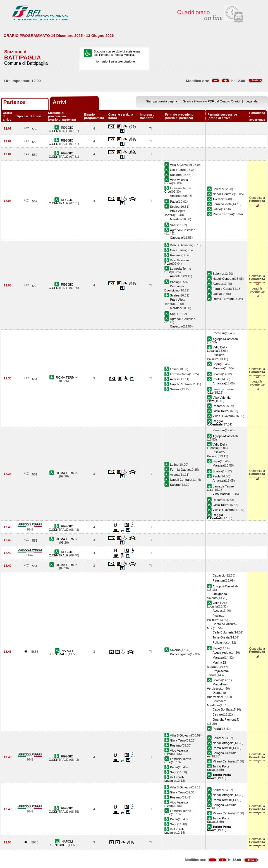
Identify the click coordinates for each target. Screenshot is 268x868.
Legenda (252, 101)
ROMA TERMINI (67, 377)
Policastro (220, 642)
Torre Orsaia (221, 637)
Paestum (219, 333)
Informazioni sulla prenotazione (114, 61)
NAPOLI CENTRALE (62, 652)
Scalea (175, 207)
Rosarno (176, 175)
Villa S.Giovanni (181, 165)
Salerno (218, 189)
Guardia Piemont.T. (226, 719)
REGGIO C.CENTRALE (61, 129)
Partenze (14, 102)
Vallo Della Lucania (217, 349)
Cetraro (218, 714)
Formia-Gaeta (222, 204)
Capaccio (176, 238)
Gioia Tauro (178, 170)
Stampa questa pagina (161, 101)
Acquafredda (222, 652)
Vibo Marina (221, 494)
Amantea (176, 196)
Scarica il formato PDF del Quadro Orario (211, 101)
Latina (217, 209)
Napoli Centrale (223, 194)
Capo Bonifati (222, 709)
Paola (174, 202)
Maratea (176, 219)
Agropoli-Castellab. (183, 230)
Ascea (217, 611)
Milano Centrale (224, 761)
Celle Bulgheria (223, 632)
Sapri (174, 225)
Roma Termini (222, 748)
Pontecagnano (180, 654)
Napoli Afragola (223, 743)
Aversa (217, 199)
